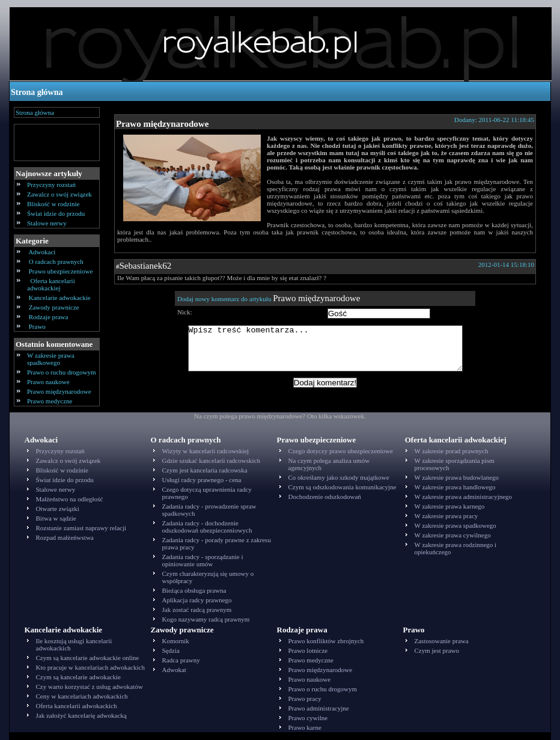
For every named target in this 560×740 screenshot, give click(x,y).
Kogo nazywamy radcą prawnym (206, 619)
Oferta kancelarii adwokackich (77, 706)
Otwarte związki (58, 509)
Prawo (37, 326)
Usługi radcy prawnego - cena (202, 480)
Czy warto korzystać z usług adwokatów (90, 686)
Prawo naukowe (48, 382)
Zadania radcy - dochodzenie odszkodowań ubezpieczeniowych (207, 527)
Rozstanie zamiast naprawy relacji (81, 528)
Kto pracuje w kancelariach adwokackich (90, 667)
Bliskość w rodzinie (53, 204)
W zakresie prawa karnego (450, 506)
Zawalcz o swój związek (59, 194)
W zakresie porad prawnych (452, 451)
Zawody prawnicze (54, 307)
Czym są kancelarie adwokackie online (88, 658)
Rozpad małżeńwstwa (65, 537)
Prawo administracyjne (319, 708)
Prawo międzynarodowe (59, 391)
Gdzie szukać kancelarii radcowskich (211, 460)
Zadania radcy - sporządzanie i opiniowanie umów (203, 560)
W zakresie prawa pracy (446, 516)
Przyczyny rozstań (51, 185)
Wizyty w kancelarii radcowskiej (206, 451)
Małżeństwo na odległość (70, 499)
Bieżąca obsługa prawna (194, 590)
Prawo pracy (305, 699)
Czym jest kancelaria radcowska (205, 470)
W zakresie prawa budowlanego (457, 477)
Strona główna (37, 92)
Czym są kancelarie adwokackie (78, 677)
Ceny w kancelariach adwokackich (82, 696)
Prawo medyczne (50, 401)
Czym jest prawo (437, 650)
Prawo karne (305, 727)
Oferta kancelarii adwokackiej (51, 284)
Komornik (176, 641)
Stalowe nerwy (47, 223)
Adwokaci (42, 252)
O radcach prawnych (56, 261)
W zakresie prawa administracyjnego (464, 497)
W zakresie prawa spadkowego (51, 359)
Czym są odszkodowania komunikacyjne (342, 487)
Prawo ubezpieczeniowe (61, 271)
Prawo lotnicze (308, 650)
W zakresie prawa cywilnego (453, 535)
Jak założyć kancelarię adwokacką (81, 715)
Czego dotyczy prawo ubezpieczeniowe (341, 451)
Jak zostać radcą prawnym (197, 610)
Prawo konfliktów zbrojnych (326, 641)
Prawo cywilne (308, 718)
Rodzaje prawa (48, 317)
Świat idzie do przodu (56, 213)
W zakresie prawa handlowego (455, 487)
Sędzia (171, 650)
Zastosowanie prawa (442, 641)
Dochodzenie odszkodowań (325, 497)
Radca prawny (181, 660)
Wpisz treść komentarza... (331, 353)
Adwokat (174, 670)
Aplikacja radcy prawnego (197, 600)
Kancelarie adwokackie (59, 298)
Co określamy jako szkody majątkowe (339, 477)
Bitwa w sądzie (56, 518)
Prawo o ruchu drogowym (62, 372)
